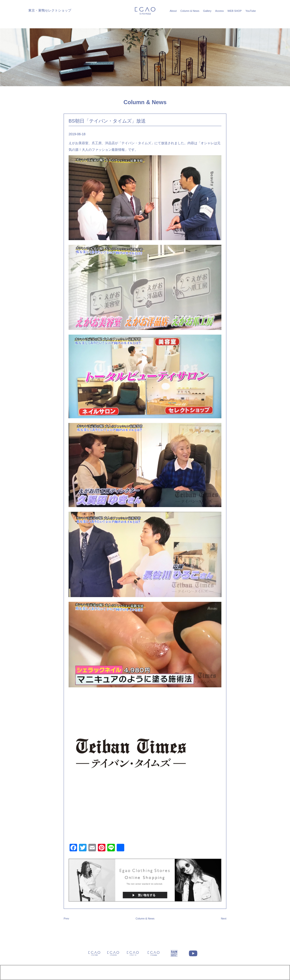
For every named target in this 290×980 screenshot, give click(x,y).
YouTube (251, 11)
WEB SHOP (235, 11)
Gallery (207, 11)
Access (220, 11)
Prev (66, 918)
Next (224, 918)
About (173, 11)
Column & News (190, 11)
